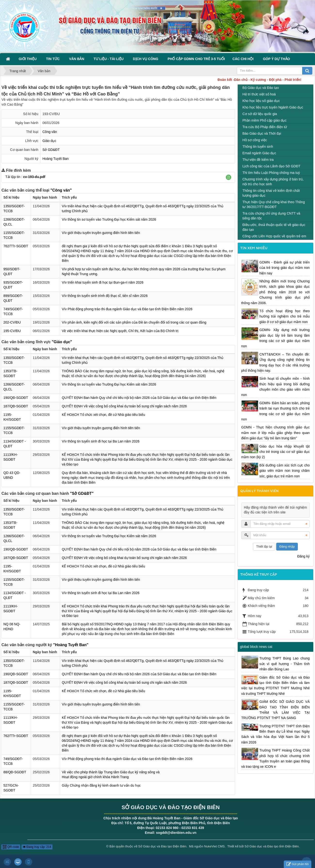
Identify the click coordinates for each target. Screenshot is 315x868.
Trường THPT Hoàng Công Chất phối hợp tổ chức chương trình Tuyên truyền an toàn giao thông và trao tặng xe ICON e (276, 758)
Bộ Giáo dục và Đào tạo (261, 88)
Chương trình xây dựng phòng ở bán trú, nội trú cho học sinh (273, 182)
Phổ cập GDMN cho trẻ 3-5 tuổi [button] (196, 59)
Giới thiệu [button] (29, 59)
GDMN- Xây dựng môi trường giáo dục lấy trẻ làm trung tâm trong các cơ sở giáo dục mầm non (276, 338)
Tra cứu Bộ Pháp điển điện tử (265, 127)
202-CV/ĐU (12, 322)
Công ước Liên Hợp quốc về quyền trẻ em (274, 236)
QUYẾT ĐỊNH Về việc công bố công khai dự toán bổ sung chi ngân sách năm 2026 (124, 406)
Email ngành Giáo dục (259, 153)
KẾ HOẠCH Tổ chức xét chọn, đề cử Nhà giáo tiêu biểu (103, 415)
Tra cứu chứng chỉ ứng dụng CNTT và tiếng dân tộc (271, 216)
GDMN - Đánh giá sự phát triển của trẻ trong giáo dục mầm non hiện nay (285, 268)
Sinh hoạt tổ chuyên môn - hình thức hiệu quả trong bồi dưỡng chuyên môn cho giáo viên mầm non (276, 387)
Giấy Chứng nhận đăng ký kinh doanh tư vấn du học (101, 785)
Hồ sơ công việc (255, 140)
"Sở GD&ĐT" (82, 493)
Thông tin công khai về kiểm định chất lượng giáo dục (271, 193)
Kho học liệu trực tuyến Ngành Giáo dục (273, 107)
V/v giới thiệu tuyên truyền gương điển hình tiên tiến (101, 233)
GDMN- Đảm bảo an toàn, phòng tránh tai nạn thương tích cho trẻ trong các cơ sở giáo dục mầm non (276, 411)
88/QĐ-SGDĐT (15, 772)
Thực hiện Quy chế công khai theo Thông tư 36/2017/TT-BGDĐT (274, 204)
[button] (228, 177)
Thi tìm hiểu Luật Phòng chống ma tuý (271, 173)
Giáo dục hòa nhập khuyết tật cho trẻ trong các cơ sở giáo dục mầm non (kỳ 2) (276, 452)
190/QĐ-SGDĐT (16, 398)
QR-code (11, 847)
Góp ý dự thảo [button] (276, 59)
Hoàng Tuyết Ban (55, 159)
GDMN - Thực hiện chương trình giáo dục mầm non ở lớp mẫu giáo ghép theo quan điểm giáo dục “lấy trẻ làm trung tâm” (276, 433)
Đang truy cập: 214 (37, 847)
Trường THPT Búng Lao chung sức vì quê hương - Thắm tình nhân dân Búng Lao (285, 664)
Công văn (50, 132)
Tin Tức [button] (54, 59)
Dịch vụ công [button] (147, 59)
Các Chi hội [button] (244, 59)
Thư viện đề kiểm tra (258, 160)
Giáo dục (49, 141)
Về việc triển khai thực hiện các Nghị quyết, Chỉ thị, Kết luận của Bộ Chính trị (120, 331)
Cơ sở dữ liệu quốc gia (260, 114)
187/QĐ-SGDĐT (16, 406)
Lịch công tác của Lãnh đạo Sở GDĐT (272, 166)
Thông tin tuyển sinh (258, 147)
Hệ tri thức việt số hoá (259, 94)
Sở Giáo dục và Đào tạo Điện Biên (162, 846)
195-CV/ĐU (12, 331)
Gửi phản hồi (298, 864)
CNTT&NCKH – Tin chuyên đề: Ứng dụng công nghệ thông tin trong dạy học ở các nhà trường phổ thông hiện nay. (276, 362)
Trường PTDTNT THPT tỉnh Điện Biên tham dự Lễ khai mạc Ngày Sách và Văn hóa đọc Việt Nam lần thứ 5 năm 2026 (276, 734)
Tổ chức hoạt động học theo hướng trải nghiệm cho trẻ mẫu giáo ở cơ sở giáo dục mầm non (285, 316)
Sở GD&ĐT (51, 150)
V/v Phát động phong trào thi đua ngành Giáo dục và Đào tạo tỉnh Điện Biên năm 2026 (127, 309)
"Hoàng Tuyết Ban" (71, 645)
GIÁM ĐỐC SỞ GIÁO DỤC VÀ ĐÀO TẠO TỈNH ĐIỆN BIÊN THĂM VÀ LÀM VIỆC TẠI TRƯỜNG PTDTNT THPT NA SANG (276, 710)
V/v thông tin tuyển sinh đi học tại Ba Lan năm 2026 (101, 441)
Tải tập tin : (25, 177)
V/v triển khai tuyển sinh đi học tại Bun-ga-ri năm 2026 (103, 282)
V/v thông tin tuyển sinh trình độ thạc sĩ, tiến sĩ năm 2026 (105, 296)
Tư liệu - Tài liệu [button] (109, 59)
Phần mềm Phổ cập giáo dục (265, 120)
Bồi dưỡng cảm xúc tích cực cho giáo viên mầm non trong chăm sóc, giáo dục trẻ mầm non (285, 471)
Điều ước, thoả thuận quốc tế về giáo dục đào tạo (274, 227)
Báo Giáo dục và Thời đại (262, 133)
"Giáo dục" (62, 342)
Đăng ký (303, 556)
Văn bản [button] (78, 59)
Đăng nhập (287, 546)
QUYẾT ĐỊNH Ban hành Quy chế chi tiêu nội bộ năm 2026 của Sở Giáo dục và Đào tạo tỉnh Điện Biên (139, 398)
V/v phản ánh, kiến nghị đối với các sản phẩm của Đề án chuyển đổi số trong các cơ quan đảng (134, 322)
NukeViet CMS (214, 846)
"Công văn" (61, 190)
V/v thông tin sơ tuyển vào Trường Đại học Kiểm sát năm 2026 (109, 219)
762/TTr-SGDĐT (16, 246)
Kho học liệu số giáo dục (261, 101)
